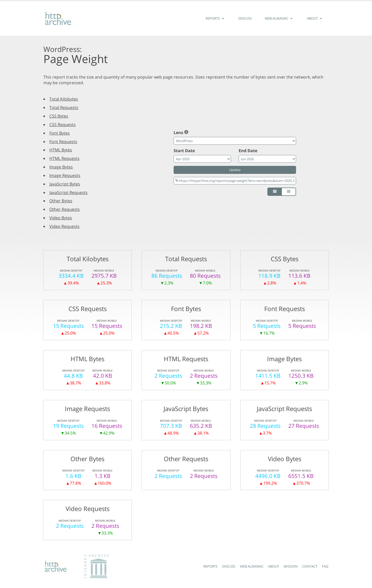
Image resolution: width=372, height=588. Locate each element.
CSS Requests (63, 125)
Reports (210, 566)
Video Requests (64, 226)
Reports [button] (215, 18)
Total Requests (64, 107)
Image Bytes (61, 167)
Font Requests (63, 142)
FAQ (325, 566)
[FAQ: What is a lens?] (186, 133)
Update (235, 170)
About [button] (315, 18)
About (274, 566)
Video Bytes (61, 218)
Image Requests (65, 175)
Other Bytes (61, 201)
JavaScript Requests (68, 192)
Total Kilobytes (64, 99)
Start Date (184, 151)
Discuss (245, 18)
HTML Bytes (61, 150)
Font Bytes (60, 133)
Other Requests (65, 209)
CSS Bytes (59, 116)
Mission (291, 566)
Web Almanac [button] (279, 18)
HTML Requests (64, 158)
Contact (310, 566)
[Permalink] (235, 181)
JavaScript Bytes (65, 184)
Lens (181, 133)
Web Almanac (252, 566)
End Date (248, 151)
